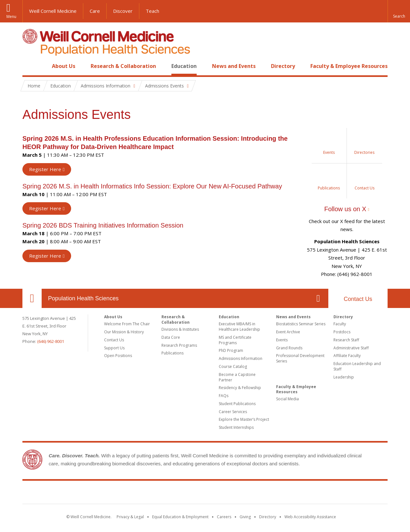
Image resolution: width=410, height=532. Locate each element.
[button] (399, 11)
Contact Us (358, 299)
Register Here (45, 169)
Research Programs (179, 345)
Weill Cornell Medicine (53, 11)
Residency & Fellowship (240, 388)
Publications (172, 353)
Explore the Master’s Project (244, 419)
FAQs (224, 396)
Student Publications (237, 404)
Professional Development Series (300, 358)
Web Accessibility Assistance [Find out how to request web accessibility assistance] (310, 517)
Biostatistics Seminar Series (301, 324)
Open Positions (118, 356)
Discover (123, 11)
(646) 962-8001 (51, 341)
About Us (64, 66)
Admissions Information (241, 358)
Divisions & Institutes (180, 329)
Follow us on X (345, 209)
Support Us (114, 348)
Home (29, 66)
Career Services (233, 412)
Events (282, 340)
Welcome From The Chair (127, 324)
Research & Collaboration (123, 66)
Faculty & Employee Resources (349, 66)
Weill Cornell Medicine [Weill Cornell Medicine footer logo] (205, 494)
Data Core (171, 337)
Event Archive (288, 332)
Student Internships (236, 427)
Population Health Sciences (83, 298)
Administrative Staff (351, 348)
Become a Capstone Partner (237, 377)
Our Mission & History (124, 332)
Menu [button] (11, 17)
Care (95, 11)
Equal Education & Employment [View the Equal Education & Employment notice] (180, 517)
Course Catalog (233, 366)
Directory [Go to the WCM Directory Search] (268, 517)
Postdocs (342, 332)
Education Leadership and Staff (357, 366)
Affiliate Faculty (347, 356)
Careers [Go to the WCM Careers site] (224, 517)
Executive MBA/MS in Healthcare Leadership (239, 327)
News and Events (234, 66)
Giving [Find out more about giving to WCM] (245, 517)
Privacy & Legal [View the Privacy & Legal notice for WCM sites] (130, 517)
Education (184, 66)
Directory (283, 66)
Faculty (340, 324)
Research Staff (346, 340)
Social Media (287, 399)
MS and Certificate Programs (235, 340)
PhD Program (231, 350)
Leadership (344, 377)
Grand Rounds (289, 348)
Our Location (32, 298)
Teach (152, 11)
